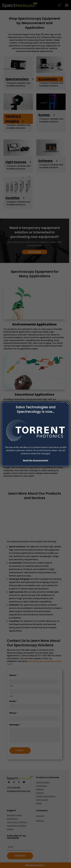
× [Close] (69, 403)
